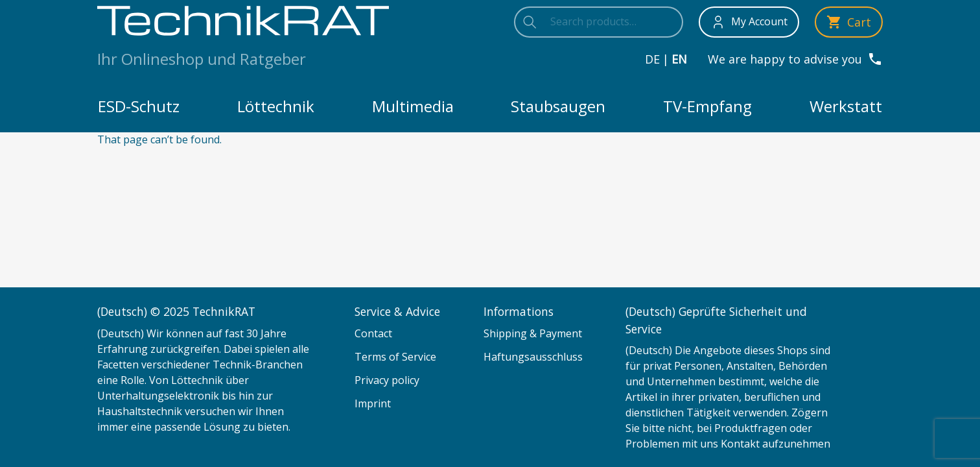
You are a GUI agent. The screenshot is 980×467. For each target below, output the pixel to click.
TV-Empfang (707, 106)
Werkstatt (846, 106)
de (652, 59)
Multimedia (413, 106)
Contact (373, 333)
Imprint (373, 403)
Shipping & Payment (533, 333)
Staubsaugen (558, 106)
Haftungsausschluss (533, 357)
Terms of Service (395, 357)
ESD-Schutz (139, 106)
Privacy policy (387, 380)
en (679, 59)
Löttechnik (276, 106)
